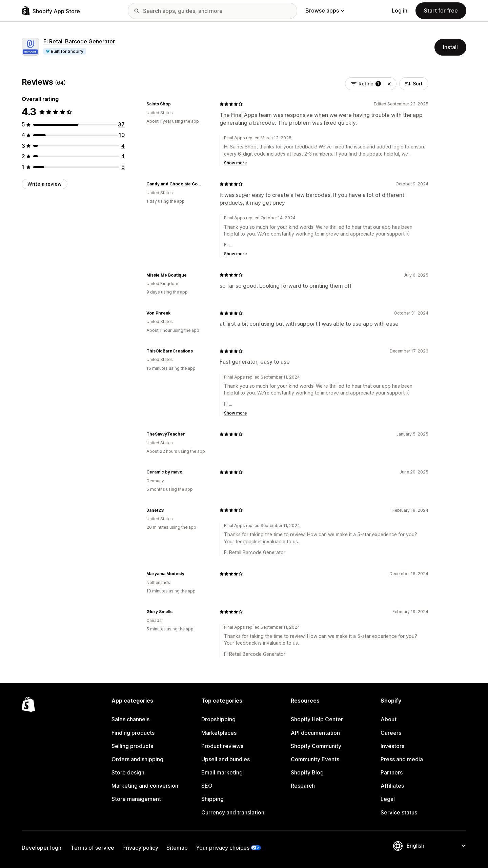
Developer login (42, 848)
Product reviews (222, 746)
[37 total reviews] (121, 124)
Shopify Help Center (317, 719)
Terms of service (93, 848)
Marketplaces (219, 733)
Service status (399, 812)
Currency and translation (233, 812)
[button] (389, 84)
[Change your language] (436, 846)
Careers (391, 733)
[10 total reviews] (122, 135)
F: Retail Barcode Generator (79, 41)
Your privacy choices (223, 848)
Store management (136, 799)
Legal (388, 799)
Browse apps (325, 11)
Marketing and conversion (145, 786)
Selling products (132, 746)
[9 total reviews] (123, 167)
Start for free (441, 11)
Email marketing (222, 772)
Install (450, 47)
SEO (207, 786)
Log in (400, 11)
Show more (235, 163)
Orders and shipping (137, 759)
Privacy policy (140, 848)
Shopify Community (316, 746)
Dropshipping (218, 719)
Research (303, 786)
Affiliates (392, 786)
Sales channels (130, 719)
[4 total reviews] (123, 146)
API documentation (315, 733)
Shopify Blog (307, 772)
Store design (128, 772)
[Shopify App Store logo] (51, 11)
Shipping (212, 799)
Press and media (402, 759)
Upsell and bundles (226, 759)
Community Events (315, 759)
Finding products (133, 733)
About (389, 719)
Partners (392, 772)
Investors (392, 746)
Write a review (45, 184)
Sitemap (177, 848)
